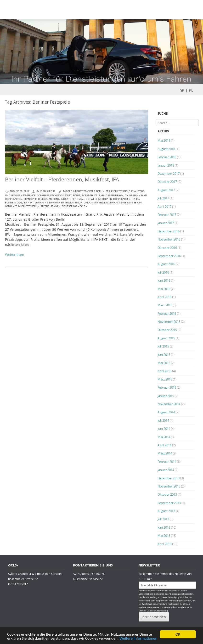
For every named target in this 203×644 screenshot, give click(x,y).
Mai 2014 (164, 437)
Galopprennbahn (112, 195)
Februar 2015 (167, 387)
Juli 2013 (163, 519)
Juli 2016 (163, 272)
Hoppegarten (122, 199)
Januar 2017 (166, 223)
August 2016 (166, 264)
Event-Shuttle (91, 195)
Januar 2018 (166, 165)
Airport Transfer (84, 191)
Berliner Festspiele (118, 191)
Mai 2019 (164, 140)
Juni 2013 (164, 527)
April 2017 (164, 207)
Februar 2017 (167, 215)
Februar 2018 (167, 157)
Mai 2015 (164, 363)
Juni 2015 (164, 355)
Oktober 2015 (167, 330)
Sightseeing (69, 206)
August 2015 (166, 338)
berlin (100, 191)
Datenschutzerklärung (157, 611)
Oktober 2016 (167, 248)
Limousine (41, 203)
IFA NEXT (29, 203)
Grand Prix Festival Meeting (42, 199)
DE (182, 91)
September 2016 (169, 256)
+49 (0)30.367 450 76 (90, 574)
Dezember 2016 (169, 231)
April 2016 (164, 297)
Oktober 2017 (167, 182)
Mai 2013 (164, 536)
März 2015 (165, 379)
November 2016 (169, 239)
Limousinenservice (96, 203)
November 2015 (169, 322)
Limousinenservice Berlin (125, 203)
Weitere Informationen (138, 639)
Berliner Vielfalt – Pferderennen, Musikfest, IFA (62, 179)
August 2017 (166, 190)
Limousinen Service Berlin (66, 203)
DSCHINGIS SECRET (61, 195)
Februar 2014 (167, 462)
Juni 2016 (164, 280)
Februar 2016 (167, 314)
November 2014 (169, 404)
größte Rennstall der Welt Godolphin (86, 199)
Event (77, 195)
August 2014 (166, 412)
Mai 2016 (164, 289)
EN (191, 91)
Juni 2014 (164, 429)
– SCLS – (82, 206)
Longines (11, 206)
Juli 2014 (163, 420)
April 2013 (164, 544)
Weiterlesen (15, 255)
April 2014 (164, 445)
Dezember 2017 (169, 174)
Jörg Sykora (48, 191)
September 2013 (169, 503)
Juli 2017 (163, 198)
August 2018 (166, 149)
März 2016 (165, 305)
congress (43, 195)
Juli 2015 (163, 346)
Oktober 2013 (167, 494)
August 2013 (166, 511)
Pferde (45, 206)
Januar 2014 (166, 470)
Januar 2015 (166, 396)
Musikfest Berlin (29, 206)
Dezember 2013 (169, 478)
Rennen (56, 206)
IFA (133, 199)
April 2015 (164, 371)
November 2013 (169, 486)
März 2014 (165, 453)
